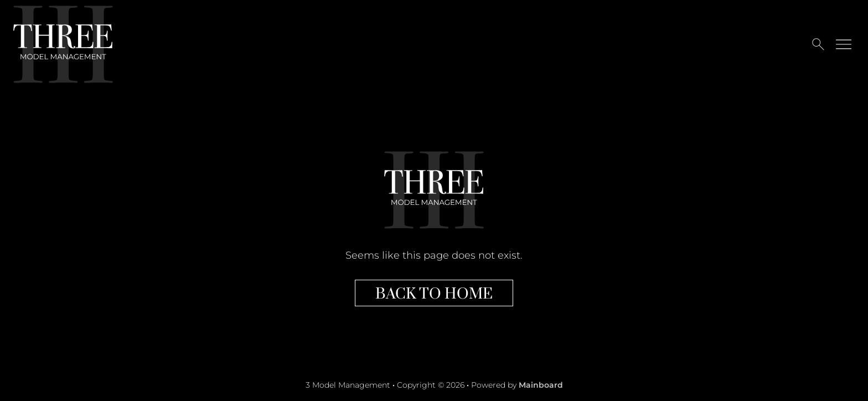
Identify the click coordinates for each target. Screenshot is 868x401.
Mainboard (541, 385)
